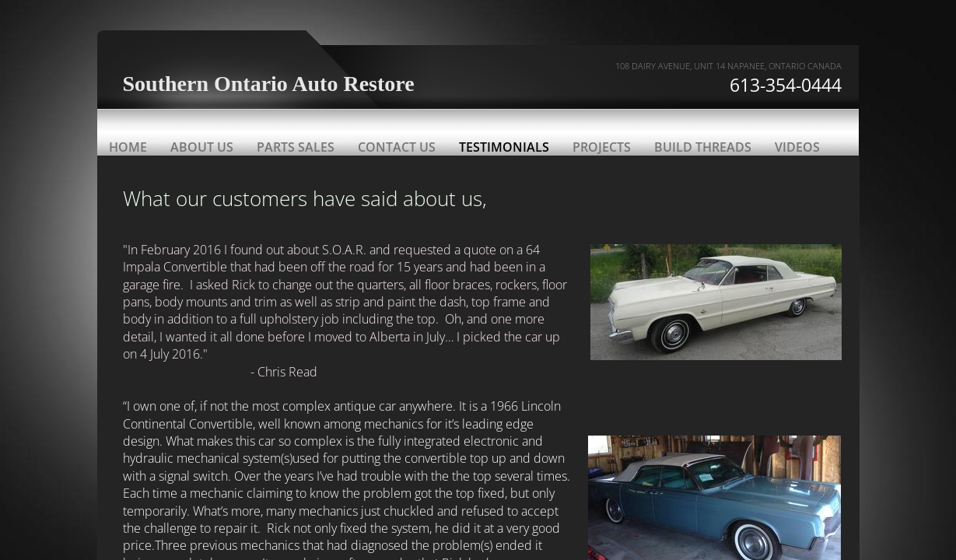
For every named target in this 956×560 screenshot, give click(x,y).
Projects (602, 147)
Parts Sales (296, 147)
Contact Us (397, 147)
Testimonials (504, 147)
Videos (797, 147)
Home (128, 147)
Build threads (703, 147)
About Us (202, 147)
